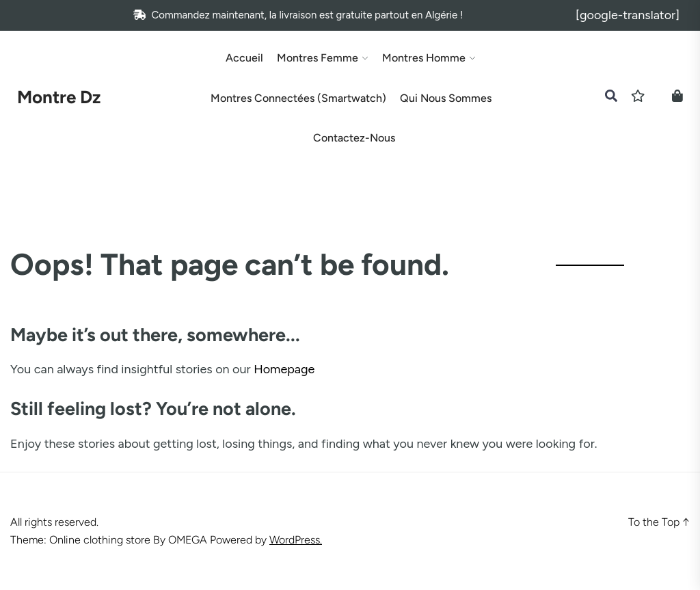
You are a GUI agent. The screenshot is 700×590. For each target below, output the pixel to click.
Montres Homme (424, 58)
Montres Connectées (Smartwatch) (298, 98)
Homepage (284, 369)
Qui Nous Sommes (446, 98)
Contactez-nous (354, 138)
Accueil (244, 58)
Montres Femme (318, 58)
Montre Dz (59, 97)
